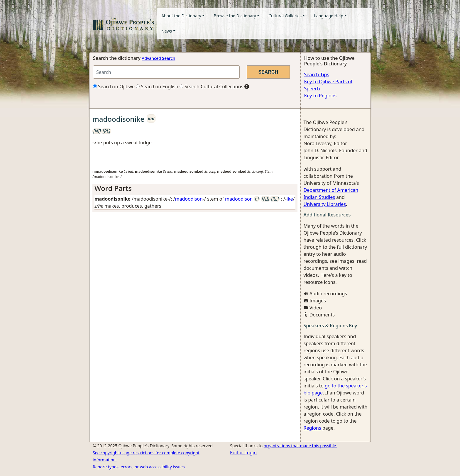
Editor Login (243, 453)
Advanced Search (158, 58)
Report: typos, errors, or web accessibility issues (139, 467)
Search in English (157, 87)
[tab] (195, 188)
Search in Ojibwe (114, 87)
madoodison (189, 199)
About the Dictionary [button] (181, 16)
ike (290, 199)
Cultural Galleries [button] (285, 16)
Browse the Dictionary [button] (235, 16)
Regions (312, 428)
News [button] (167, 31)
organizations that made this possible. (300, 446)
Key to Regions (321, 96)
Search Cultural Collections (211, 87)
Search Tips (317, 74)
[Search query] (166, 72)
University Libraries (325, 204)
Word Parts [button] (113, 188)
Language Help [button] (329, 16)
